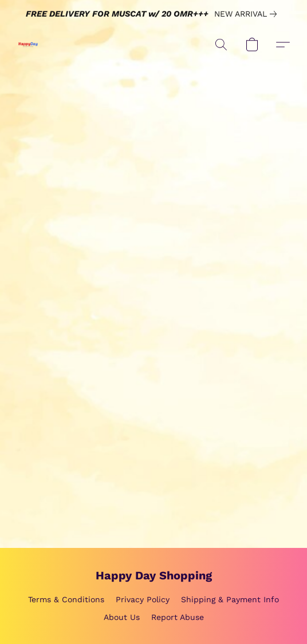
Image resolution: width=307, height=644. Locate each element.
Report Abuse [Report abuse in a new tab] (178, 617)
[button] (29, 45)
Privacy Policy (143, 599)
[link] (248, 14)
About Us (122, 617)
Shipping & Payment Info (230, 599)
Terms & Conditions (66, 599)
